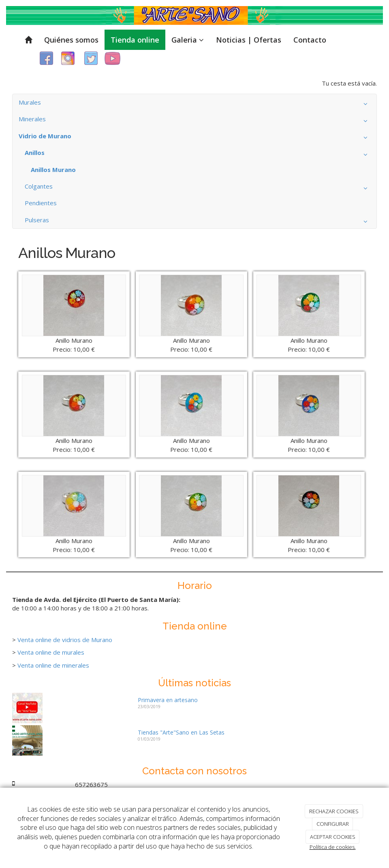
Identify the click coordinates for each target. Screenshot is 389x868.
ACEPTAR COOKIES (333, 837)
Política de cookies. (333, 847)
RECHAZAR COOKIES (334, 811)
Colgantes (198, 188)
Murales (194, 104)
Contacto (310, 40)
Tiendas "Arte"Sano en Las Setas (181, 732)
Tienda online (135, 40)
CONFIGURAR (333, 824)
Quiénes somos (71, 40)
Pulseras (198, 222)
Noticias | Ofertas (249, 40)
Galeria (188, 40)
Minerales (194, 121)
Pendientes (41, 203)
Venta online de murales (51, 652)
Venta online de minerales (53, 665)
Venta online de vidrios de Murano (65, 640)
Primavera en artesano (168, 700)
